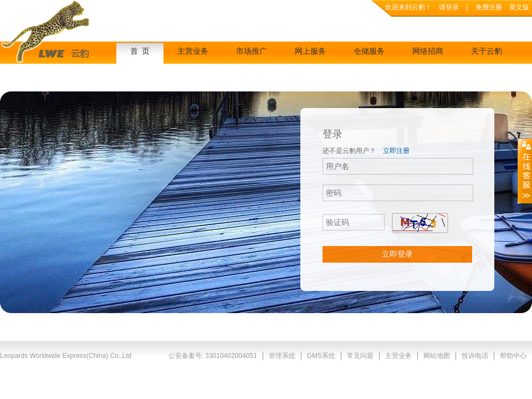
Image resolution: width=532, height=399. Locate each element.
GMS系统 (321, 356)
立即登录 (397, 254)
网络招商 (428, 51)
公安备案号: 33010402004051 (213, 356)
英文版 (519, 7)
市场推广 (252, 51)
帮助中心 (513, 356)
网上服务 (310, 51)
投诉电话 (475, 356)
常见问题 (360, 356)
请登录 (449, 7)
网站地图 (437, 356)
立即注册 (396, 151)
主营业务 (193, 51)
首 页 (140, 51)
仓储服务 (369, 51)
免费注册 (490, 7)
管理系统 (282, 356)
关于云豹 (487, 51)
